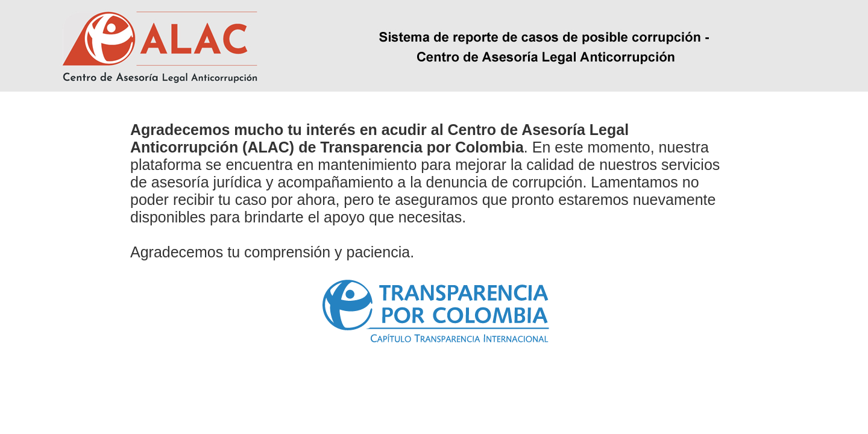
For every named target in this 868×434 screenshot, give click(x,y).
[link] (434, 309)
